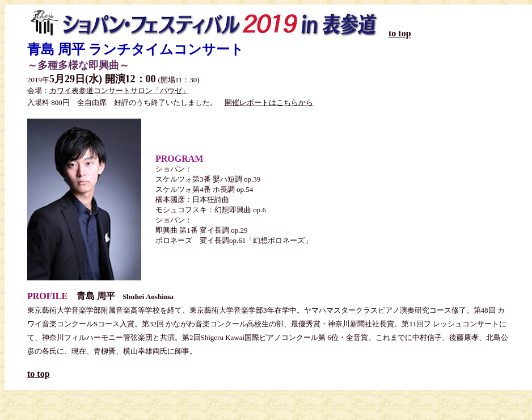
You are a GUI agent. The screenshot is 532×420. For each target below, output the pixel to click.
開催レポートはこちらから (269, 102)
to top (400, 33)
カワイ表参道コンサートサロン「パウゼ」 (119, 91)
